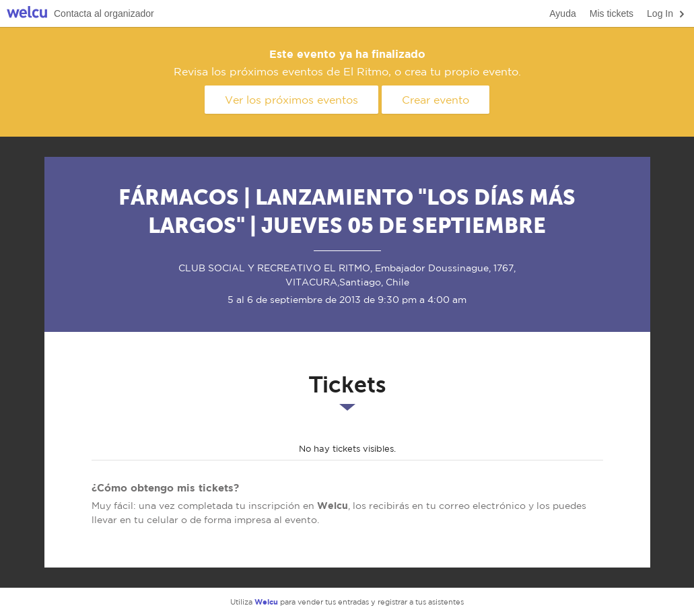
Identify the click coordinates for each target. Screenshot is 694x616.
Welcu (27, 14)
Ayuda (562, 13)
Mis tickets (612, 13)
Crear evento (436, 100)
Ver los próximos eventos (291, 100)
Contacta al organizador (104, 13)
